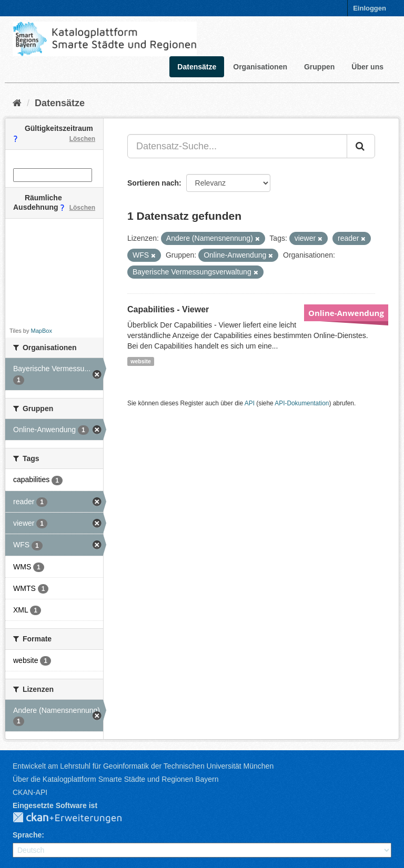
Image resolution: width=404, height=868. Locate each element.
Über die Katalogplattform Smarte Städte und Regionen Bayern (115, 779)
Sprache (27, 835)
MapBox (42, 331)
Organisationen (260, 67)
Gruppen (319, 67)
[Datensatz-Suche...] (237, 146)
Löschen (82, 139)
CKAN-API (30, 792)
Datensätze (197, 67)
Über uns (367, 67)
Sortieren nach (153, 183)
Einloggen (370, 8)
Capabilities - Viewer (168, 309)
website (141, 361)
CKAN (76, 818)
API (250, 403)
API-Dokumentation (302, 403)
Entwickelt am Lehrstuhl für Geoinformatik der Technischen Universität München (143, 766)
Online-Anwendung (346, 313)
